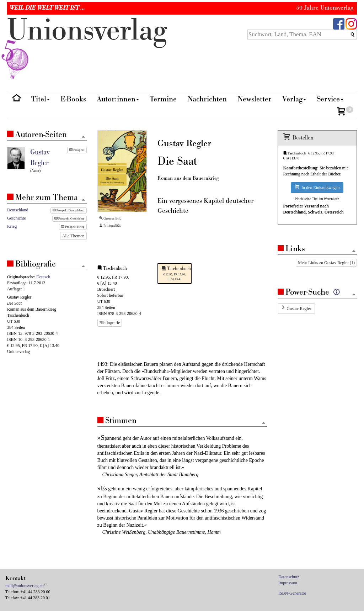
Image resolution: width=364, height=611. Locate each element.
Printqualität (110, 225)
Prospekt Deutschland (69, 210)
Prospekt (77, 150)
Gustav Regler (299, 309)
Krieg (12, 226)
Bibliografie (110, 323)
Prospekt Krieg (73, 227)
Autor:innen (118, 99)
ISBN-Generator (292, 593)
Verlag (294, 99)
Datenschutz (289, 577)
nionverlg (87, 47)
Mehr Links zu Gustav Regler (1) (326, 263)
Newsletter (255, 99)
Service (330, 99)
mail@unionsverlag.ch (25, 586)
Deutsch (43, 277)
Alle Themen (73, 236)
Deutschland (18, 210)
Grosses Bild (110, 218)
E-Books (73, 99)
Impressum (288, 583)
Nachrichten (207, 99)
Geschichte (17, 218)
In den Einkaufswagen (317, 187)
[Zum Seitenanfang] (264, 423)
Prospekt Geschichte (69, 218)
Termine (163, 99)
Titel (41, 99)
